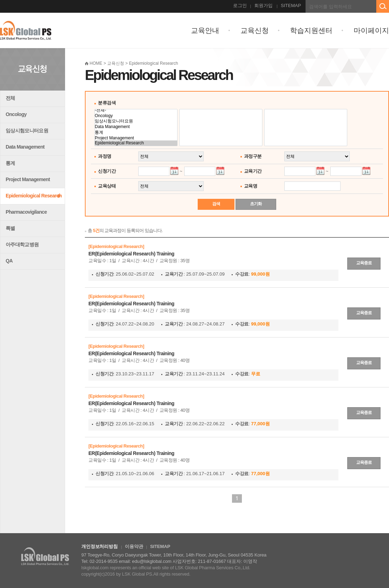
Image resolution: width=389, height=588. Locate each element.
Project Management (28, 179)
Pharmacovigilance (26, 212)
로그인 (240, 5)
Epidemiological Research (34, 196)
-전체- (136, 110)
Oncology (16, 114)
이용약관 (134, 546)
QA (9, 261)
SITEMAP (291, 5)
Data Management (25, 147)
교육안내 (205, 30)
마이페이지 (371, 30)
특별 (10, 228)
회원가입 (263, 5)
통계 (10, 163)
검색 (216, 204)
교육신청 (255, 30)
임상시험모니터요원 (27, 131)
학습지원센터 (311, 30)
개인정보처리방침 (100, 546)
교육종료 (364, 263)
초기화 (256, 204)
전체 (10, 98)
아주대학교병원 (22, 244)
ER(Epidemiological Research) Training (131, 254)
